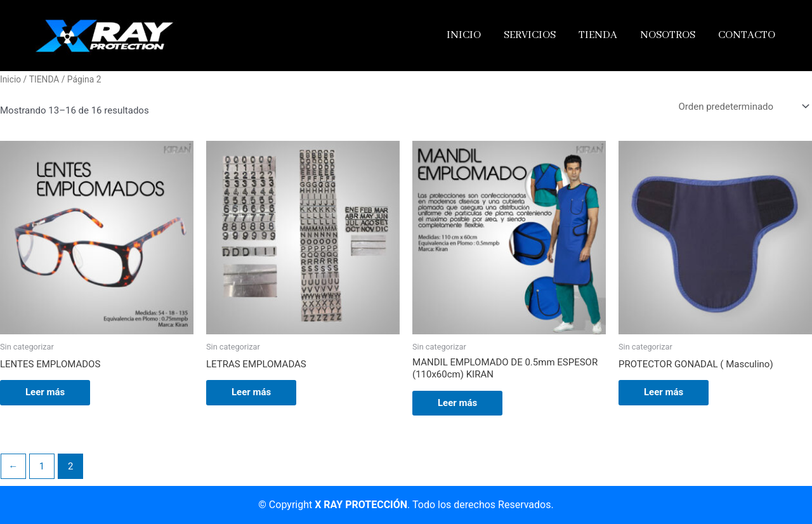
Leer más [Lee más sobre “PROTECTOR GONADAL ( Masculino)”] (664, 392)
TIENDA (598, 35)
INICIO (464, 35)
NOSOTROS (668, 35)
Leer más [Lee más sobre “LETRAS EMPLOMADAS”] (251, 392)
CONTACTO (747, 35)
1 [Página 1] (42, 466)
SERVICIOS (530, 35)
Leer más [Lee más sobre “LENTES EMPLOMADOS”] (45, 392)
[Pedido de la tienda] (743, 107)
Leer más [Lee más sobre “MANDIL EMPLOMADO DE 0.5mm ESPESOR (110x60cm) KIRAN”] (457, 403)
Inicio (10, 79)
